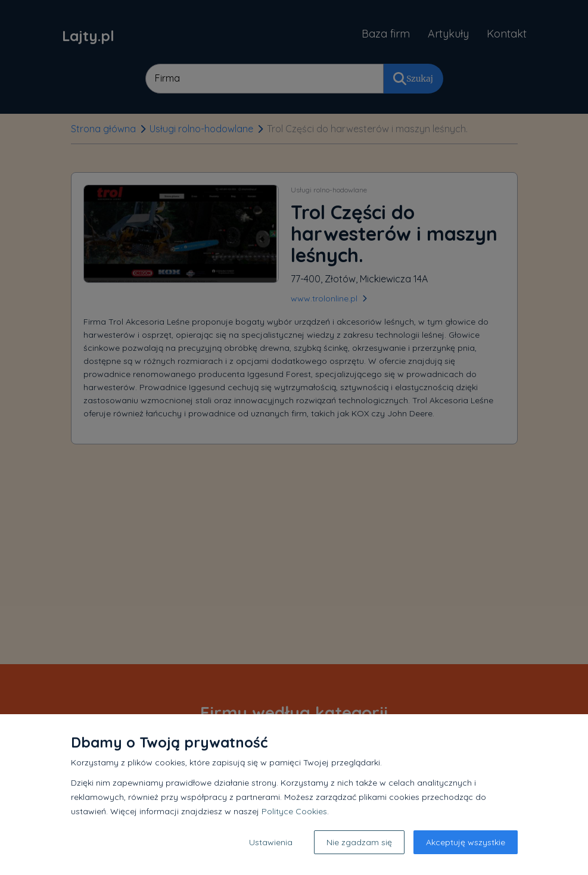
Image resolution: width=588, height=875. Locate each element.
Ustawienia (271, 842)
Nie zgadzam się (359, 842)
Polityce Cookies (294, 811)
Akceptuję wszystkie (466, 842)
